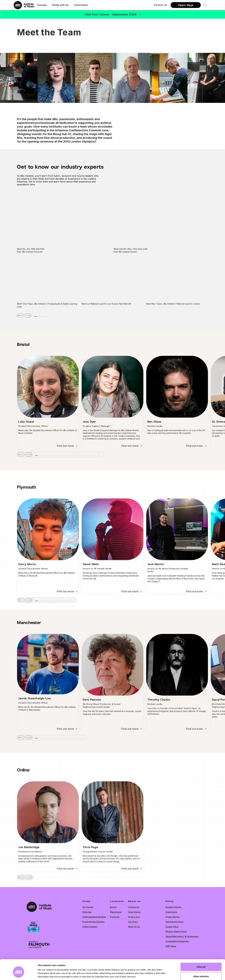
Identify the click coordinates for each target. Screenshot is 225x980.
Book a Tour (134, 917)
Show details (151, 973)
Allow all (201, 953)
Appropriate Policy (175, 922)
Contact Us (160, 5)
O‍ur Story (133, 922)
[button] (42, 5)
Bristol (113, 907)
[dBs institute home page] (39, 907)
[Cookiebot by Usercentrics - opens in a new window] (19, 974)
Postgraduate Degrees (93, 922)
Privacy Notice (173, 917)
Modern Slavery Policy (176, 931)
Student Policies (173, 907)
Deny (201, 972)
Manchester (116, 912)
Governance (171, 912)
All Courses (88, 907)
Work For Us (134, 927)
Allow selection (201, 963)
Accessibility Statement (177, 941)
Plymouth (115, 917)
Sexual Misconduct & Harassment (182, 936)
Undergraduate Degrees (94, 917)
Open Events (134, 912)
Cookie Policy (172, 927)
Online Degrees (90, 927)
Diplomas (87, 912)
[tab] (36, 316)
